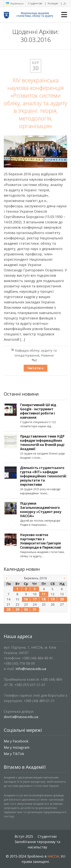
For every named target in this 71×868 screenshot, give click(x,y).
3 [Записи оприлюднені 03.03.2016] (35, 589)
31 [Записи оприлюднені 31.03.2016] (35, 610)
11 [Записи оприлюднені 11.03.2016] (44, 594)
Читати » (35, 368)
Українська (15, 3)
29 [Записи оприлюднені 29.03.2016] (17, 610)
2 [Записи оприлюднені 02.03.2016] (26, 589)
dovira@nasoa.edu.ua (21, 717)
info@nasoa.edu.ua (31, 669)
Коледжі (53, 3)
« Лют (7, 578)
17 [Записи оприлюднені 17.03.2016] (35, 599)
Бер (35, 63)
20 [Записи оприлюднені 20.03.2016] (62, 599)
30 (36, 68)
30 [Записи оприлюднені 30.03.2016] (26, 610)
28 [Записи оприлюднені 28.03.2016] (9, 610)
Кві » (64, 578)
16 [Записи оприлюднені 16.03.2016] (26, 599)
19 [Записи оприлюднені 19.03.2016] (53, 599)
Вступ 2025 (24, 836)
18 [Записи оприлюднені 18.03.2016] (44, 599)
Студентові (35, 3)
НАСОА (53, 856)
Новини (47, 355)
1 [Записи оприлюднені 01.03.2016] (17, 589)
